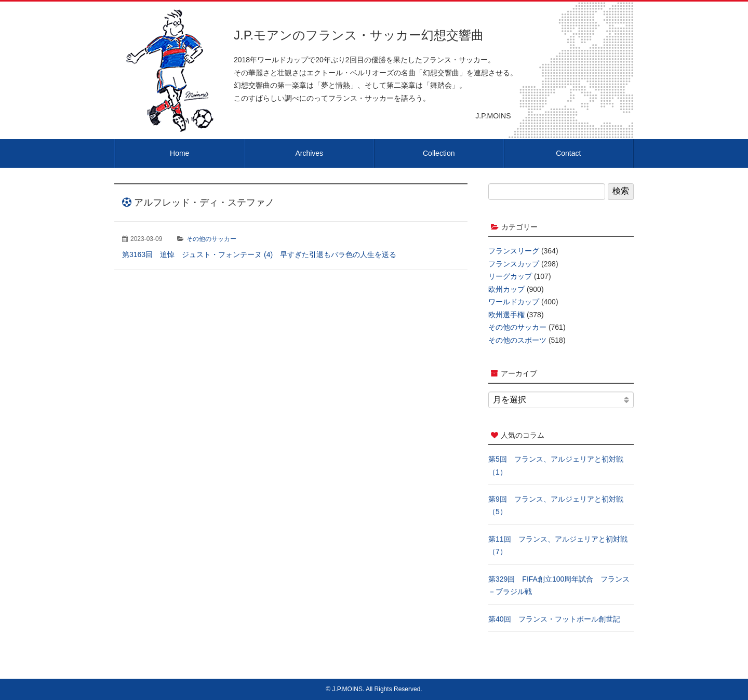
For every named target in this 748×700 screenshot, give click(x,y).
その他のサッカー (211, 239)
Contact (568, 153)
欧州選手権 (506, 315)
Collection (439, 153)
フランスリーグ (514, 251)
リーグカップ (510, 276)
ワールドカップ (514, 302)
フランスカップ (514, 264)
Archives (309, 153)
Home (179, 153)
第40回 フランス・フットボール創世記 (554, 619)
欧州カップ (506, 289)
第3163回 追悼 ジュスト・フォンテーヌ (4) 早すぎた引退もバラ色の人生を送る (259, 254)
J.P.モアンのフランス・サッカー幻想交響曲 (359, 35)
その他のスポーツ (517, 340)
